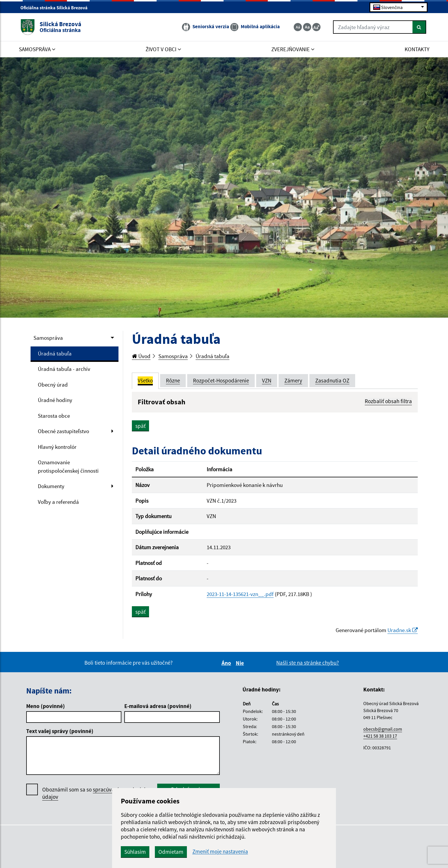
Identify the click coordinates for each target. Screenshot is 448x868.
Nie (241, 663)
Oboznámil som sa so (95, 793)
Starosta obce (54, 416)
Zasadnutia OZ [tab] (332, 380)
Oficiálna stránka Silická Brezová (56, 8)
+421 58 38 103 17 (380, 736)
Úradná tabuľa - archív (64, 369)
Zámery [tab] (293, 380)
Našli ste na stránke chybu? (308, 663)
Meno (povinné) (46, 706)
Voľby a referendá (58, 502)
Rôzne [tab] (173, 380)
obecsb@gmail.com (383, 729)
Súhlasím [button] (135, 852)
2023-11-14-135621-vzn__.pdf (240, 594)
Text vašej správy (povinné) (60, 731)
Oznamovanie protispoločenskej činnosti (68, 466)
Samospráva (48, 338)
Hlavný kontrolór (57, 447)
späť (140, 426)
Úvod (141, 356)
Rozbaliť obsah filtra (388, 401)
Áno (227, 663)
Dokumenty (51, 486)
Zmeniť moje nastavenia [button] (220, 852)
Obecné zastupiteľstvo (63, 431)
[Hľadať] (419, 27)
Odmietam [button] (171, 852)
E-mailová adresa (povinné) (158, 706)
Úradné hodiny (55, 400)
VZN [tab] (267, 380)
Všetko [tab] (145, 380)
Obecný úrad (53, 385)
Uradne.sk (403, 630)
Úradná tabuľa (55, 353)
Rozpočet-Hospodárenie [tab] (221, 380)
